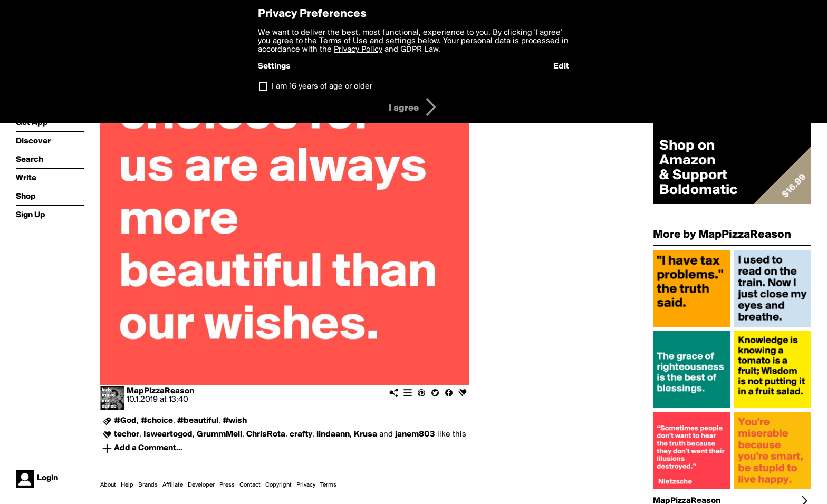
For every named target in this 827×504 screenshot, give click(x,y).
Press (227, 485)
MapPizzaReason (160, 391)
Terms (328, 485)
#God (125, 421)
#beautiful (198, 421)
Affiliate (173, 485)
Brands (148, 485)
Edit (561, 66)
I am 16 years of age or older (322, 86)
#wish (235, 421)
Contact (250, 485)
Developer (201, 485)
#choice (157, 421)
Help (127, 485)
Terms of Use (343, 41)
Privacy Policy (358, 50)
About (108, 485)
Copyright (278, 485)
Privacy (306, 485)
